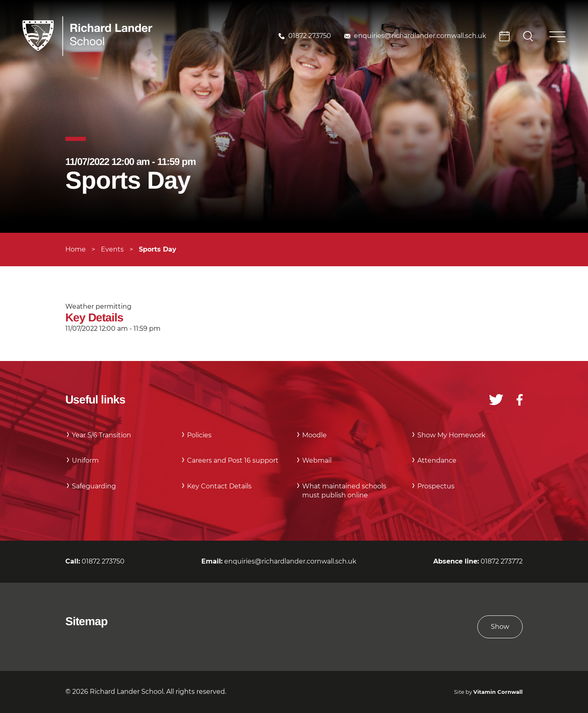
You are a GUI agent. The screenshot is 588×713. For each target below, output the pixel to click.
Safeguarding (94, 486)
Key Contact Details (219, 486)
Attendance (437, 460)
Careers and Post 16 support (233, 460)
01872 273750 (310, 36)
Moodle (314, 435)
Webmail (317, 460)
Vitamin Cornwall (498, 692)
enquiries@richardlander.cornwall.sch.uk (420, 36)
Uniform (85, 460)
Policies (199, 435)
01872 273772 (502, 561)
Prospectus (436, 486)
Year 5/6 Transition (101, 435)
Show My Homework (451, 435)
